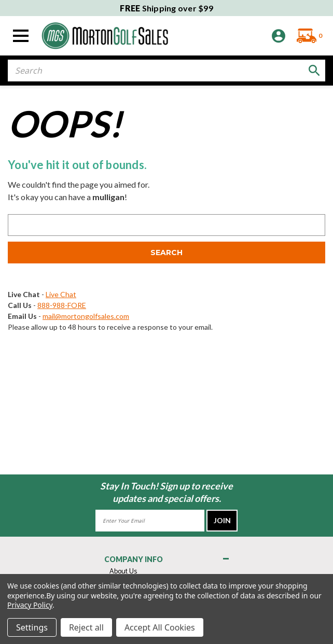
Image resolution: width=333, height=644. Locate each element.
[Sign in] (279, 36)
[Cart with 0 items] (307, 36)
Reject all (86, 627)
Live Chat (61, 294)
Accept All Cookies (160, 627)
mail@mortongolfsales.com (86, 316)
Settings (32, 627)
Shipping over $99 (166, 8)
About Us (123, 572)
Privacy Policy (30, 605)
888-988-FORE (62, 305)
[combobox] (166, 71)
